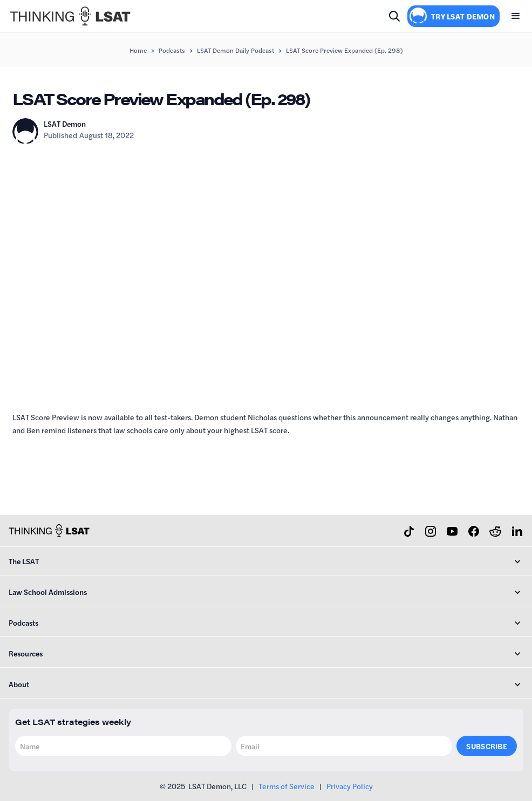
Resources (26, 653)
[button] (516, 16)
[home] (70, 16)
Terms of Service (287, 786)
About (19, 684)
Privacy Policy (350, 786)
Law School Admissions (48, 592)
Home (138, 50)
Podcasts (172, 50)
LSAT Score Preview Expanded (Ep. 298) (345, 50)
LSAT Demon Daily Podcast (236, 50)
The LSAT (24, 561)
